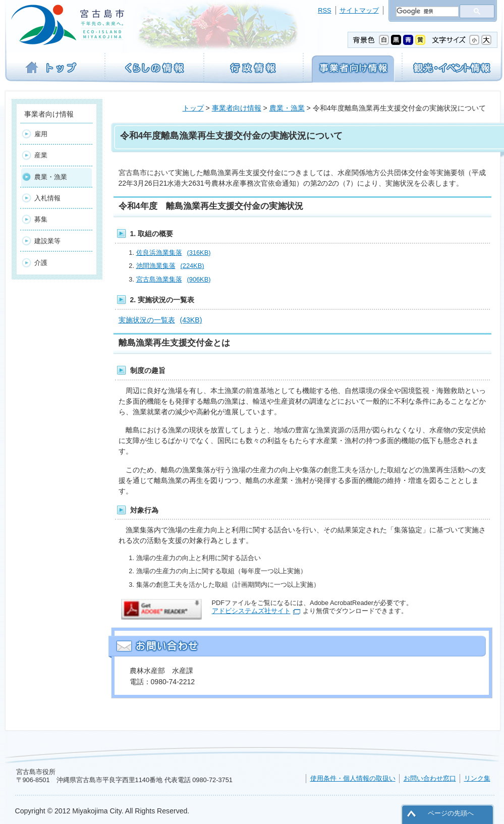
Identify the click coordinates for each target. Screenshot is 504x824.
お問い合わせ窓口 (430, 778)
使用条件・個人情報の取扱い (353, 778)
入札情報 (47, 198)
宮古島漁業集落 (174, 279)
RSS (324, 10)
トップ (193, 108)
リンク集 (477, 778)
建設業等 (47, 241)
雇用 (41, 134)
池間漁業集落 (170, 266)
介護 (41, 263)
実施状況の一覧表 (160, 320)
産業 (41, 155)
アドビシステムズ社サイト (251, 611)
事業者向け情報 (237, 108)
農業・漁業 (287, 108)
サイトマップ (359, 10)
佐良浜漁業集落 (174, 253)
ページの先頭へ (451, 813)
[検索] (426, 12)
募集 (41, 219)
